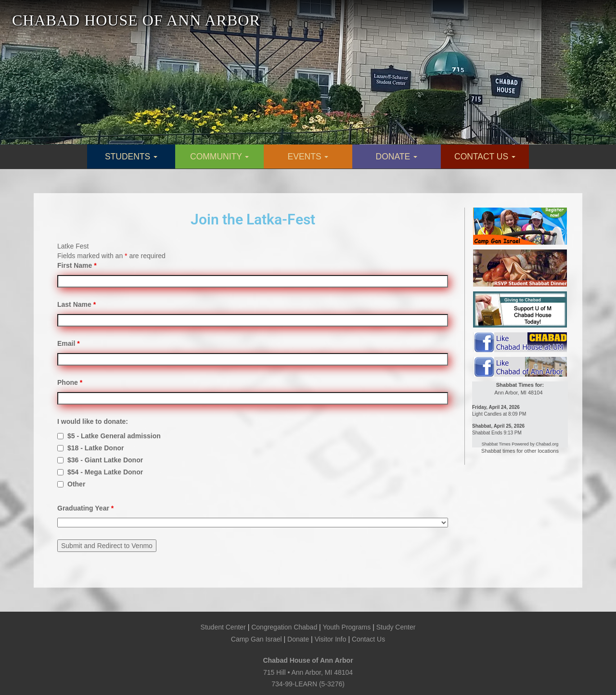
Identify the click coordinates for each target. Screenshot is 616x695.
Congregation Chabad (284, 627)
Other (76, 484)
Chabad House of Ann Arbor (308, 660)
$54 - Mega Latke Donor (105, 472)
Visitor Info (331, 639)
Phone (70, 382)
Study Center (396, 627)
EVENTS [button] (308, 157)
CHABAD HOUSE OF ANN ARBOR (136, 20)
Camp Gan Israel (257, 639)
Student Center (223, 627)
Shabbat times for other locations (520, 451)
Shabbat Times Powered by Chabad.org (520, 444)
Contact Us (368, 639)
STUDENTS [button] (131, 157)
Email (69, 343)
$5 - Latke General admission (114, 436)
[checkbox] (60, 436)
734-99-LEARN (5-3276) (308, 684)
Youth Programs (346, 627)
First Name (77, 265)
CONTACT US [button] (485, 157)
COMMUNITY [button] (219, 157)
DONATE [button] (397, 157)
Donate (298, 639)
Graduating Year (85, 508)
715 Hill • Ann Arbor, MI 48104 (308, 672)
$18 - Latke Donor (96, 448)
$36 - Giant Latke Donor (105, 460)
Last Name (77, 304)
